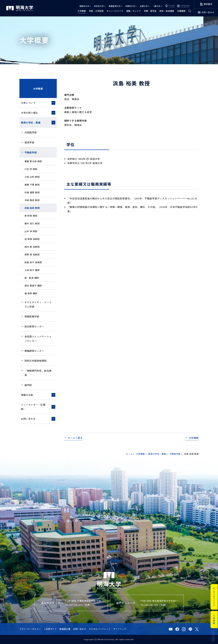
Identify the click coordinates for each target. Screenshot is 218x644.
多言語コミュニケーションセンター (38, 339)
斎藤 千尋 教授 (32, 185)
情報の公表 (27, 395)
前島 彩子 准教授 (33, 262)
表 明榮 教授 (31, 216)
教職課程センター (34, 351)
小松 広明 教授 (32, 177)
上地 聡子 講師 (32, 270)
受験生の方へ (85, 6)
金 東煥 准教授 (32, 239)
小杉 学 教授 (31, 169)
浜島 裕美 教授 (32, 208)
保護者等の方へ (115, 6)
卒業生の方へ (131, 6)
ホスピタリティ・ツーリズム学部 (38, 304)
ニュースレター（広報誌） (33, 407)
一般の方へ (157, 6)
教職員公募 (65, 629)
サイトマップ (120, 629)
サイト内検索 (188, 11)
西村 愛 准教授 (32, 247)
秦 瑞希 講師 (31, 293)
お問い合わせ (28, 419)
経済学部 (29, 142)
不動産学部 (31, 152)
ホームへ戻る (75, 438)
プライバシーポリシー (30, 629)
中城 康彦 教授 (32, 200)
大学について (28, 103)
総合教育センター (34, 326)
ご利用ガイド (50, 629)
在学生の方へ (100, 6)
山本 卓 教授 (31, 231)
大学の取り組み (30, 113)
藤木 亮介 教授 (32, 223)
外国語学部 (31, 132)
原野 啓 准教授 (32, 254)
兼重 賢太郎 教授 (33, 161)
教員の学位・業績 (31, 122)
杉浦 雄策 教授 (32, 192)
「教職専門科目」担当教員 (38, 373)
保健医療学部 (32, 316)
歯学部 (28, 385)
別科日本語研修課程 (36, 361)
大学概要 (38, 89)
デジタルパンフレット (100, 629)
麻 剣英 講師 (32, 278)
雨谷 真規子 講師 (33, 286)
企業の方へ (145, 6)
